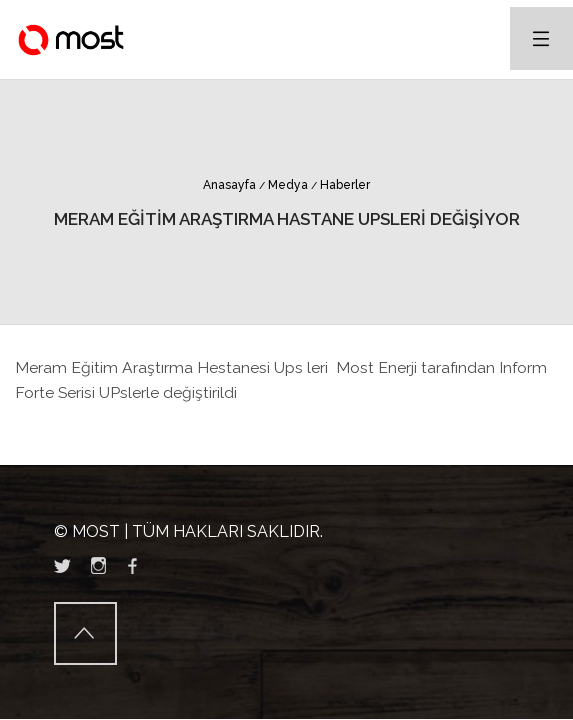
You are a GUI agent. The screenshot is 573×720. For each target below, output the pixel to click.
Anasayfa (229, 185)
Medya (283, 185)
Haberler (340, 185)
